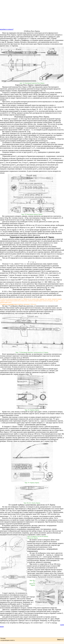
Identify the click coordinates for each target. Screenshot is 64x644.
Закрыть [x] (60, 639)
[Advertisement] (32, 14)
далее (62, 625)
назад (2, 626)
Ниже (4, 33)
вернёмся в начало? (7, 29)
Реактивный (17, 289)
